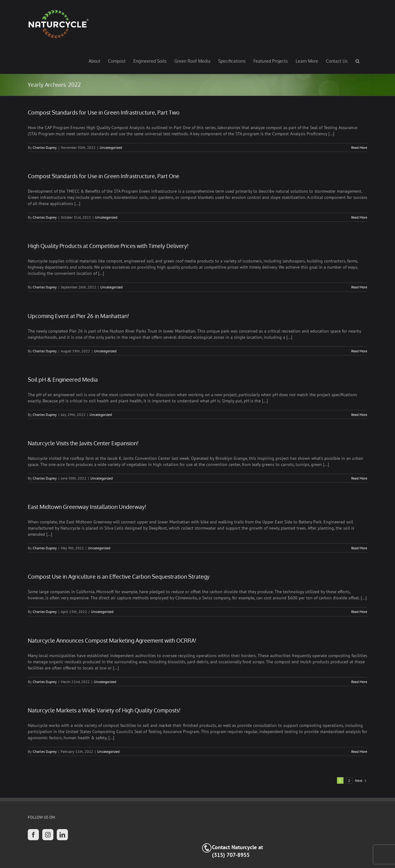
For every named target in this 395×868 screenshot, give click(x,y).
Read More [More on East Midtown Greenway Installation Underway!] (359, 548)
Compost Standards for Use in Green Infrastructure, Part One (104, 176)
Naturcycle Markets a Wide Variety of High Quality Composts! (104, 710)
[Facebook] (33, 835)
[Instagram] (48, 835)
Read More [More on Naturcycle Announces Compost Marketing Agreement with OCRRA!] (359, 682)
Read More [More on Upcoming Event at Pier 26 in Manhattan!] (359, 351)
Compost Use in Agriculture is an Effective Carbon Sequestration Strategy (119, 577)
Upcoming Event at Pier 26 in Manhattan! (78, 316)
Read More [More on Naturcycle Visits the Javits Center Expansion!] (359, 478)
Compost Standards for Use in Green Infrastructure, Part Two (104, 112)
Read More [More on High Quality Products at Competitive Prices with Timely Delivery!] (359, 287)
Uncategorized (111, 147)
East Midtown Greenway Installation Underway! (87, 507)
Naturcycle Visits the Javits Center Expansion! (83, 443)
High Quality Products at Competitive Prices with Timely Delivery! (108, 246)
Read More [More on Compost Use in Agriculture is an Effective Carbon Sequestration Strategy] (359, 612)
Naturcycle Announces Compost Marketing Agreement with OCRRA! (112, 640)
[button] (358, 61)
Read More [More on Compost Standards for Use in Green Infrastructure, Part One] (359, 217)
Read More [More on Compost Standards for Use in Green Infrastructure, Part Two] (359, 147)
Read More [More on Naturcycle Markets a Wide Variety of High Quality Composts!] (359, 751)
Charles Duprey (45, 147)
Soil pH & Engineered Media (63, 379)
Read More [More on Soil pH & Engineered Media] (359, 415)
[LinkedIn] (62, 835)
